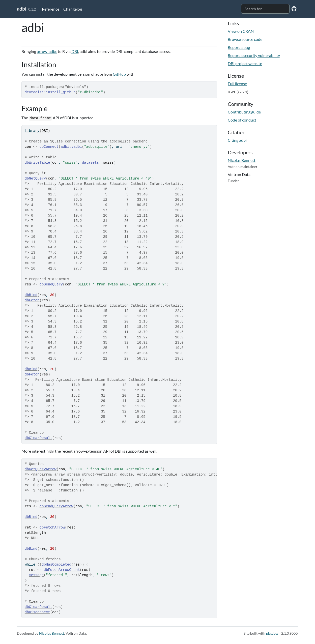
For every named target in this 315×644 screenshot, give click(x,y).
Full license (237, 84)
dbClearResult (38, 438)
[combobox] (265, 9)
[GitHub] (294, 8)
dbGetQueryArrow (41, 469)
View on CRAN (241, 31)
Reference (51, 9)
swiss (108, 163)
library (32, 131)
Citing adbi (237, 140)
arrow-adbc (47, 51)
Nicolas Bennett (242, 160)
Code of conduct (242, 120)
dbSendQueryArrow (56, 506)
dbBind (31, 295)
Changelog (73, 9)
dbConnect (49, 147)
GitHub (119, 74)
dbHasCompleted (56, 565)
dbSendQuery (51, 284)
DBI (75, 51)
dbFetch (32, 300)
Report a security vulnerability (254, 55)
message (36, 575)
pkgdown (273, 633)
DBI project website (245, 63)
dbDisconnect (37, 612)
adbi (22, 9)
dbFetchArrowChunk (62, 570)
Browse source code (245, 39)
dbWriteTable (37, 163)
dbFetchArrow (52, 528)
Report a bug (239, 47)
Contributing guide (244, 112)
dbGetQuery (35, 179)
